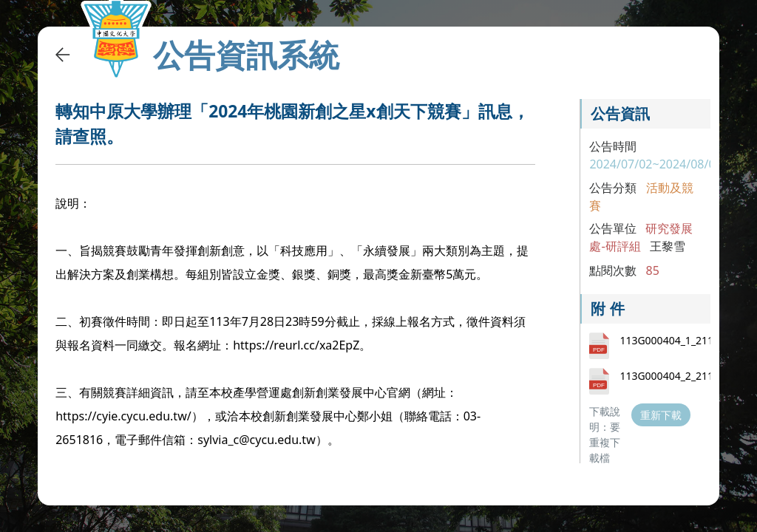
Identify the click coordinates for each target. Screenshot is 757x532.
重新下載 (661, 415)
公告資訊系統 (246, 55)
